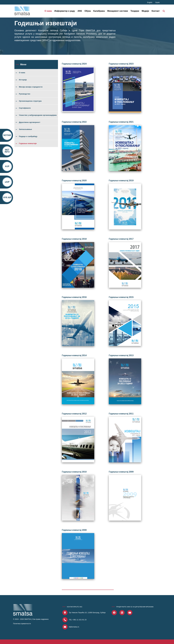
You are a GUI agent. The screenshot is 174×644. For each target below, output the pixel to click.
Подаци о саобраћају (28, 136)
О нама (48, 11)
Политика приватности (22, 624)
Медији (145, 11)
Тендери (135, 11)
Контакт (156, 11)
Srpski (157, 2)
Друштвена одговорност (30, 122)
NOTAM (7, 135)
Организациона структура (30, 101)
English (150, 2)
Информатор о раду (65, 11)
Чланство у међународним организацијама (38, 115)
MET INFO (7, 151)
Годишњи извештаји (28, 143)
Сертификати (25, 108)
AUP (7, 166)
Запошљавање (25, 129)
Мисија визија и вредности (31, 87)
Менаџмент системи (118, 11)
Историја (23, 80)
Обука (88, 11)
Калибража (99, 11)
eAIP (7, 182)
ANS (80, 11)
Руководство (25, 94)
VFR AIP (7, 198)
